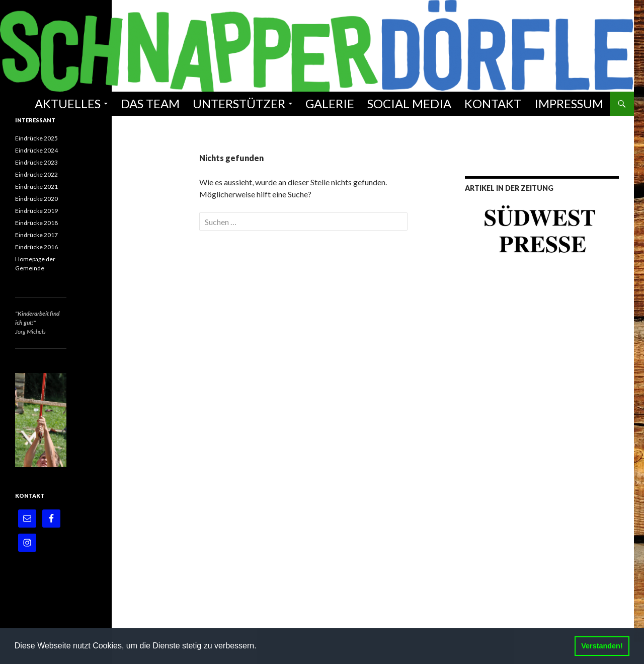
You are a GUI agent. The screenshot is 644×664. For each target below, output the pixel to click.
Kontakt (493, 103)
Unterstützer (239, 103)
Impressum (569, 103)
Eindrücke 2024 (36, 150)
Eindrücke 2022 (36, 174)
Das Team (150, 103)
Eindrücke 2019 (36, 211)
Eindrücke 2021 (36, 187)
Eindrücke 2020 (36, 199)
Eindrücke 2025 (36, 138)
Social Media (409, 103)
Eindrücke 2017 (36, 235)
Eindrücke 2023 (36, 162)
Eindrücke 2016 (36, 247)
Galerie (330, 103)
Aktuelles (68, 103)
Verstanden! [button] (602, 646)
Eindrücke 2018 (36, 223)
